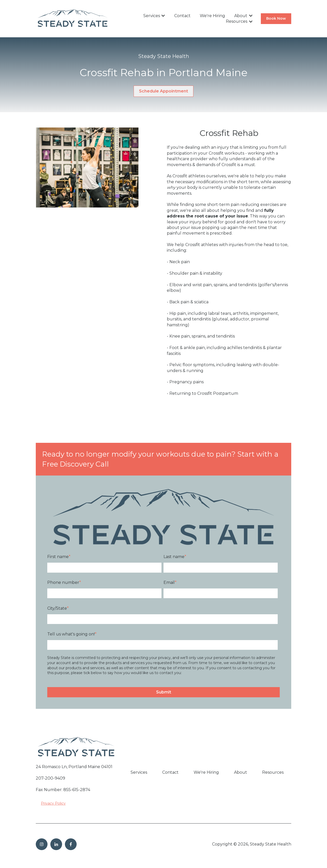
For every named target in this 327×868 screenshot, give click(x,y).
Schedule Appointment (163, 91)
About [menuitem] (241, 772)
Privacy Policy (53, 803)
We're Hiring (212, 16)
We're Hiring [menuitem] (206, 772)
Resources (237, 21)
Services (152, 16)
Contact (182, 16)
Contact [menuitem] (170, 772)
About (241, 16)
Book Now (276, 18)
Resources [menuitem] (273, 772)
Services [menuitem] (139, 772)
